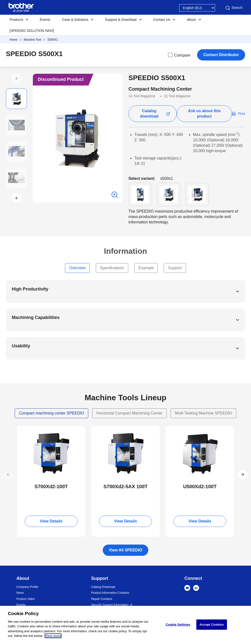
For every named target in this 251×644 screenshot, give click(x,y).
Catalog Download (103, 587)
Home (13, 40)
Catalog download (149, 114)
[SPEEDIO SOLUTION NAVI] (32, 31)
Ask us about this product (204, 114)
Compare (179, 55)
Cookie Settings (178, 625)
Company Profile (27, 587)
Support (175, 268)
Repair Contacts (102, 599)
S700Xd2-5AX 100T (125, 486)
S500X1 (53, 40)
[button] (16, 79)
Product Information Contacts (110, 593)
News (20, 593)
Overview (77, 268)
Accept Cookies (212, 625)
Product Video (26, 599)
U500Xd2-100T (200, 486)
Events (45, 20)
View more (53, 636)
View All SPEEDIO (125, 550)
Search (234, 8)
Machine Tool (32, 40)
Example (146, 268)
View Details (51, 521)
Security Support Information (110, 605)
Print (242, 114)
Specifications (112, 268)
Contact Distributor (221, 55)
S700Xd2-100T (51, 486)
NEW (25, 430)
